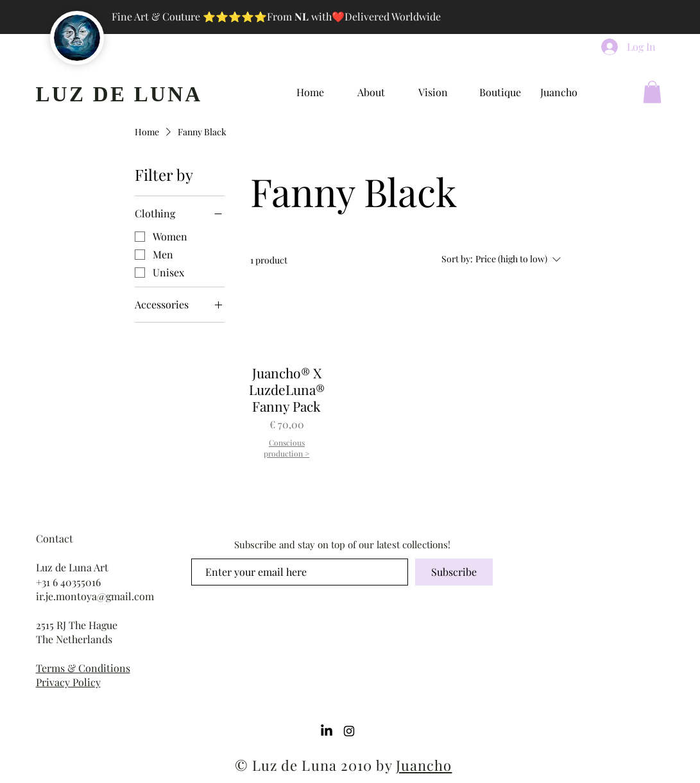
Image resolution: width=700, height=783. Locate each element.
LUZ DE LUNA (119, 94)
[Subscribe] (454, 572)
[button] (652, 92)
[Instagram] (349, 731)
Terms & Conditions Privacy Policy (83, 675)
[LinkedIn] (327, 731)
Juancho (424, 765)
